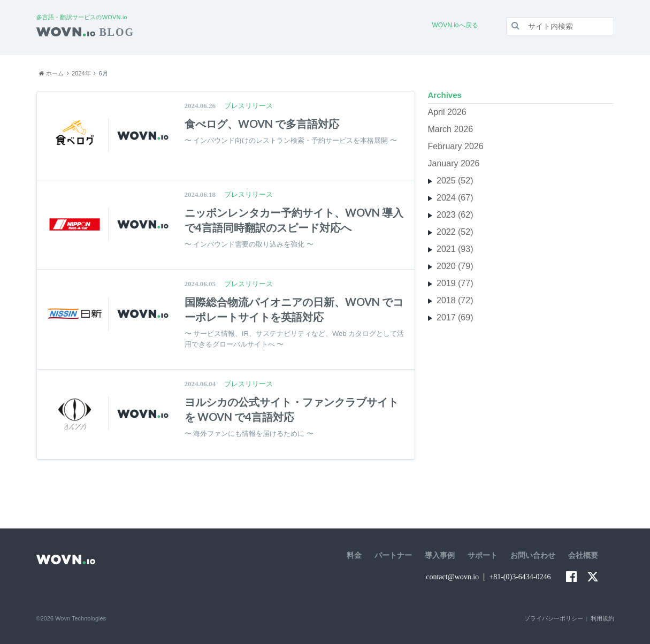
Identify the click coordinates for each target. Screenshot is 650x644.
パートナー (393, 555)
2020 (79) (455, 266)
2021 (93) (455, 249)
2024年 (81, 73)
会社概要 (583, 555)
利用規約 (602, 618)
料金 (354, 555)
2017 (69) (455, 317)
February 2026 (456, 146)
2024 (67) (455, 198)
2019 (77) (455, 283)
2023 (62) (455, 215)
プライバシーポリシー (554, 618)
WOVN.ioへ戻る (455, 25)
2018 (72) (455, 300)
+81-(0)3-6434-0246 (520, 577)
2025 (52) (455, 181)
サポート (483, 555)
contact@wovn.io (452, 577)
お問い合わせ (533, 555)
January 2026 (454, 163)
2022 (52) (455, 232)
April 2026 (447, 112)
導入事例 (440, 555)
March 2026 (451, 129)
